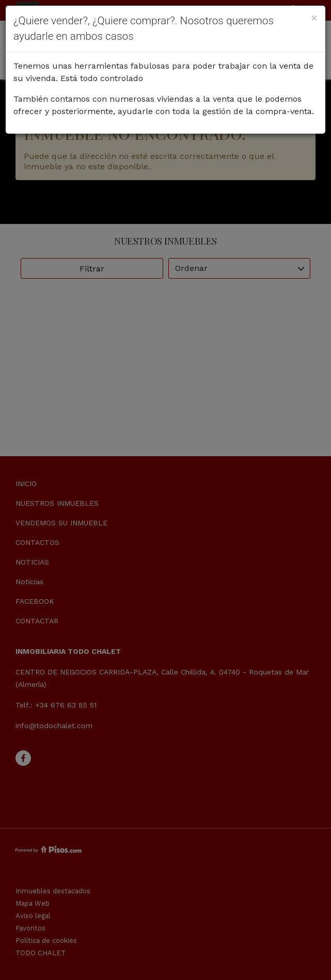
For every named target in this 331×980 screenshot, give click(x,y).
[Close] (314, 18)
